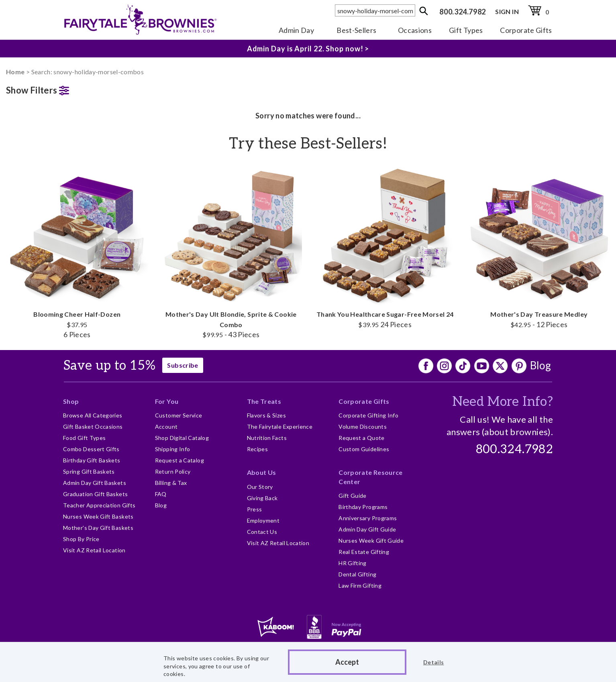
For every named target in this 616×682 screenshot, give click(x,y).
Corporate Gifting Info (368, 415)
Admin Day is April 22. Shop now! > (308, 49)
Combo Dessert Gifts (91, 449)
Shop (71, 401)
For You (167, 401)
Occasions (415, 30)
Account (166, 427)
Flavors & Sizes (266, 415)
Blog (541, 365)
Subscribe (183, 365)
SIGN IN (507, 11)
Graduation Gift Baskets (95, 494)
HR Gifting (353, 563)
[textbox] (375, 10)
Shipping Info (173, 449)
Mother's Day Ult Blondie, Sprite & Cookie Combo (231, 252)
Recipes (258, 449)
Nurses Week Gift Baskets (98, 516)
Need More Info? (503, 402)
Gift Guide (353, 496)
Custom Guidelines (364, 449)
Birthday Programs (363, 507)
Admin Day (296, 30)
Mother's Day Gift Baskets (98, 528)
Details (434, 662)
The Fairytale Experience (280, 427)
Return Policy (173, 471)
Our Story (260, 487)
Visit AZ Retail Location (94, 550)
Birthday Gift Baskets (92, 460)
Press (255, 509)
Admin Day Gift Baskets (95, 483)
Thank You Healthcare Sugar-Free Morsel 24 (385, 247)
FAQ (161, 494)
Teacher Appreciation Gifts (99, 505)
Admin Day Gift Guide (367, 529)
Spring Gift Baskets (89, 471)
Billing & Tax (171, 483)
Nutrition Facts (267, 438)
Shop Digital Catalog (182, 438)
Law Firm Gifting (360, 585)
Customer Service (179, 415)
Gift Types (466, 30)
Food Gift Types (84, 438)
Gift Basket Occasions (93, 427)
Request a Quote (361, 438)
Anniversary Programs (368, 518)
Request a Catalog (179, 460)
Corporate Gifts (526, 30)
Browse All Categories (93, 415)
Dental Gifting (357, 574)
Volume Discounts (363, 427)
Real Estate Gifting (364, 552)
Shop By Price (81, 539)
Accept (347, 662)
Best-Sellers (356, 30)
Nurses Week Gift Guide (371, 541)
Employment (263, 520)
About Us (262, 472)
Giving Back (262, 498)
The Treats (264, 401)
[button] (77, 89)
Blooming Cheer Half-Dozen (77, 252)
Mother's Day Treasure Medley (539, 247)
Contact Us (262, 532)
